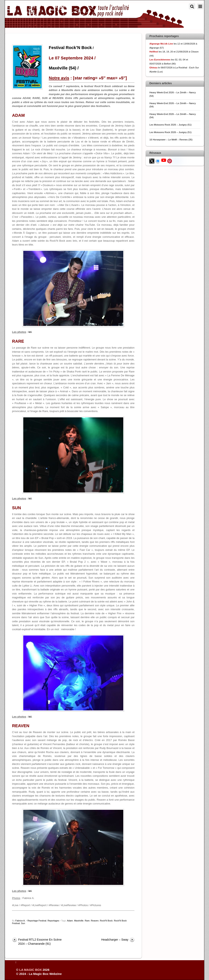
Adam (70, 921)
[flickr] (176, 160)
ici (30, 332)
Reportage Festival (37, 921)
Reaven (95, 921)
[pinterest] (170, 161)
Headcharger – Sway (115, 940)
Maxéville (79, 921)
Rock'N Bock (106, 921)
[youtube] (164, 160)
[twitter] (152, 161)
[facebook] (158, 161)
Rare (87, 921)
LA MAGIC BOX (30, 970)
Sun (23, 923)
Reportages (53, 921)
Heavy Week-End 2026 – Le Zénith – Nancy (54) (173, 94)
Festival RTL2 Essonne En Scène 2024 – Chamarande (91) (40, 942)
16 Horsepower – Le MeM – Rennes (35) (171, 139)
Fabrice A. (20, 921)
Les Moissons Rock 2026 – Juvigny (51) (171, 125)
